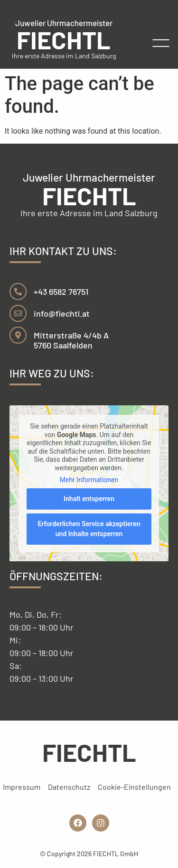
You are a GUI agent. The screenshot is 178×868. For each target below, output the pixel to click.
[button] (161, 43)
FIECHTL (64, 39)
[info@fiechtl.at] (18, 313)
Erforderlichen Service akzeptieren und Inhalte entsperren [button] (89, 528)
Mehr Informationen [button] (89, 480)
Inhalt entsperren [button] (89, 498)
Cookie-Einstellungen (134, 787)
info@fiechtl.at (62, 313)
